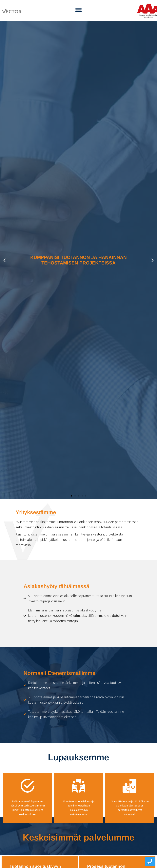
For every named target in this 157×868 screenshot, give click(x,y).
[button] (78, 10)
